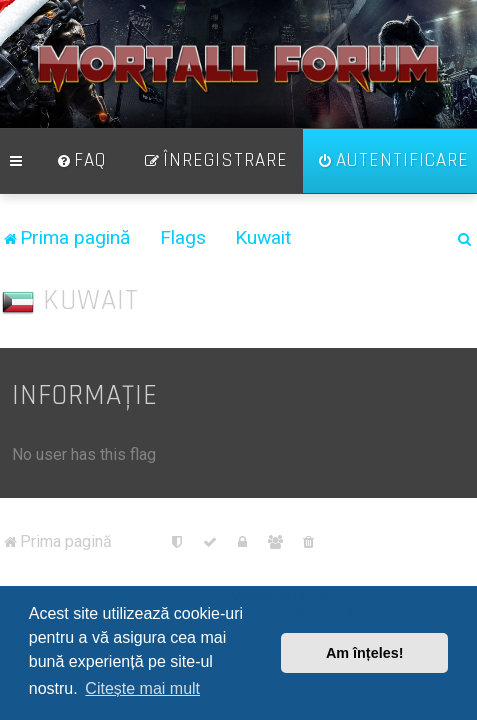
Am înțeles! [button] (365, 653)
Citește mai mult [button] (142, 688)
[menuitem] (81, 173)
